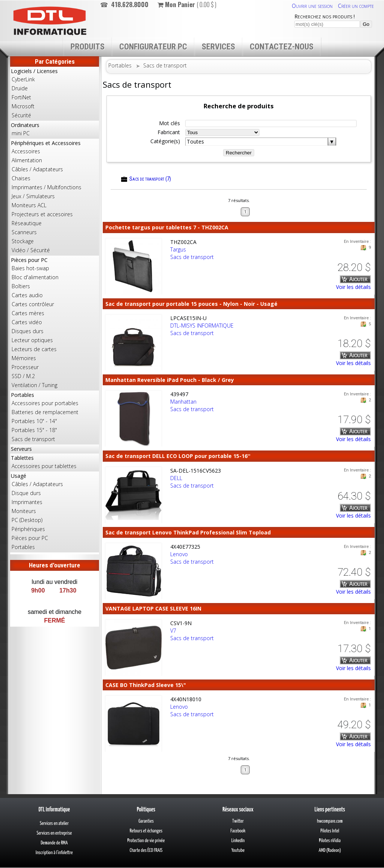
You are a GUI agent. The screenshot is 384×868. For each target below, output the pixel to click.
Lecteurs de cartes (34, 349)
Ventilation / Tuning (34, 385)
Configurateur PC (153, 47)
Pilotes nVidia (330, 841)
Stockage (23, 241)
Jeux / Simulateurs (33, 196)
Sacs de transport (33, 439)
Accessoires (26, 151)
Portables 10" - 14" (34, 421)
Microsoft (23, 106)
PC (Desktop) (27, 520)
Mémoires (24, 358)
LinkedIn (238, 841)
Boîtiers (21, 286)
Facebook (238, 831)
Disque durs (26, 493)
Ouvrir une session (312, 6)
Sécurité (21, 115)
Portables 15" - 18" (34, 430)
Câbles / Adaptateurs (37, 169)
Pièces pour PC (55, 323)
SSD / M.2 (23, 376)
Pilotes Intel (330, 831)
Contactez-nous (282, 47)
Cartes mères (28, 313)
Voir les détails (353, 287)
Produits (88, 47)
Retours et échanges (146, 831)
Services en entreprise (54, 833)
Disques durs (28, 331)
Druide (20, 88)
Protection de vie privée (146, 841)
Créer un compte (356, 6)
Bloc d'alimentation (35, 277)
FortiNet (21, 97)
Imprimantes (27, 502)
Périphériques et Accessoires (55, 197)
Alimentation (27, 160)
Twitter (238, 821)
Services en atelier (54, 824)
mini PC (21, 133)
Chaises (21, 178)
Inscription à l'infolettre (54, 853)
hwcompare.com (330, 821)
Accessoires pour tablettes (44, 466)
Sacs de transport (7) (146, 179)
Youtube (238, 851)
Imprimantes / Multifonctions (46, 187)
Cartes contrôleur (33, 304)
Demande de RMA (54, 843)
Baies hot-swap (30, 268)
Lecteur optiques (32, 340)
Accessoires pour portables (45, 403)
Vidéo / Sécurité (31, 250)
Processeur (25, 367)
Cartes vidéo (27, 322)
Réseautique (27, 223)
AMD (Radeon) (330, 851)
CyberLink (23, 79)
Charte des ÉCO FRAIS (146, 851)
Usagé (55, 512)
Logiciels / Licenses (55, 94)
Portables (55, 418)
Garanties (146, 821)
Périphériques (28, 529)
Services (218, 47)
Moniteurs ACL (29, 205)
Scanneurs (24, 232)
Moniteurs (24, 511)
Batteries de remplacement (45, 412)
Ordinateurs (55, 130)
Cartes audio (27, 295)
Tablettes (55, 462)
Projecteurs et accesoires (42, 214)
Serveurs (21, 449)
